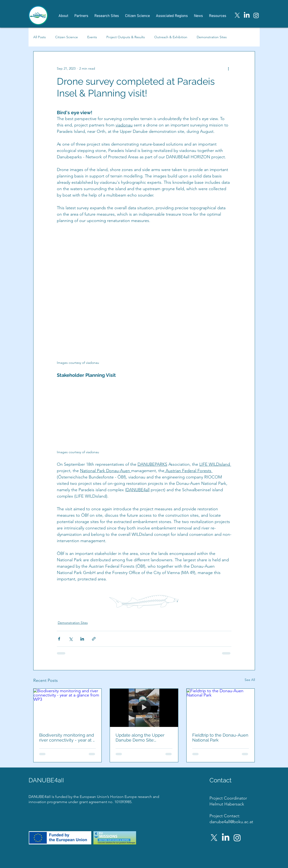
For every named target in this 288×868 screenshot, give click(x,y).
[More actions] (229, 68)
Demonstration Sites (212, 37)
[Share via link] (94, 639)
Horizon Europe (124, 797)
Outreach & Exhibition (171, 37)
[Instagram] (256, 15)
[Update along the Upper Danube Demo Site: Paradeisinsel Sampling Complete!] (144, 708)
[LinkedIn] (247, 15)
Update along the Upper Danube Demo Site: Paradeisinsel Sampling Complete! (140, 738)
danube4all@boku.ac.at (231, 822)
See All (250, 680)
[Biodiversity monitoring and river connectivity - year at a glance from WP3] (68, 708)
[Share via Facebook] (59, 639)
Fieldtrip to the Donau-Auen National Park (220, 738)
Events (92, 37)
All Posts (40, 37)
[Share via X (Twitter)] (71, 639)
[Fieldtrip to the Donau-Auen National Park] (221, 708)
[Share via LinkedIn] (82, 639)
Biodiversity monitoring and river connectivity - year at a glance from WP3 (67, 738)
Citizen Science (67, 37)
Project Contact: (225, 816)
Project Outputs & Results (126, 37)
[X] (237, 15)
